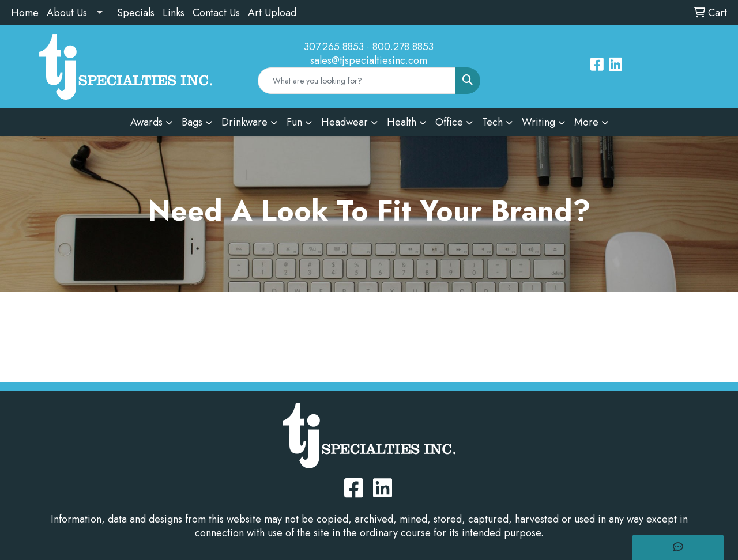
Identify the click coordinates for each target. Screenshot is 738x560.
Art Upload (272, 13)
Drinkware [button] (244, 122)
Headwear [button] (344, 122)
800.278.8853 (403, 47)
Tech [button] (492, 122)
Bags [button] (192, 122)
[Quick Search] (357, 81)
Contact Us (216, 13)
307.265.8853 (334, 47)
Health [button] (402, 122)
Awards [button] (146, 122)
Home (25, 13)
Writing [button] (539, 122)
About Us (67, 13)
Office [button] (449, 122)
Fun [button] (294, 122)
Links (174, 13)
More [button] (586, 122)
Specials (136, 13)
